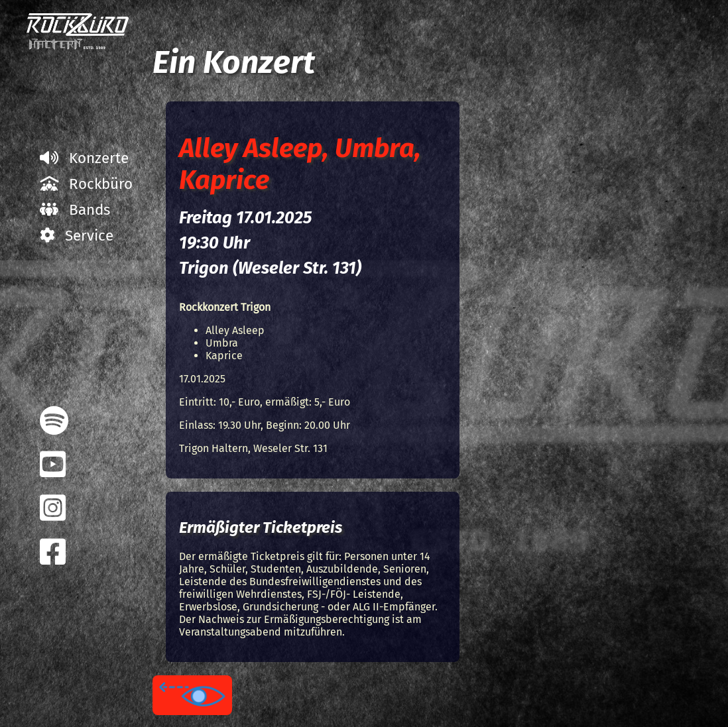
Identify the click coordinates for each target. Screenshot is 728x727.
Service (77, 236)
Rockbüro (86, 184)
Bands (75, 210)
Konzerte (84, 158)
